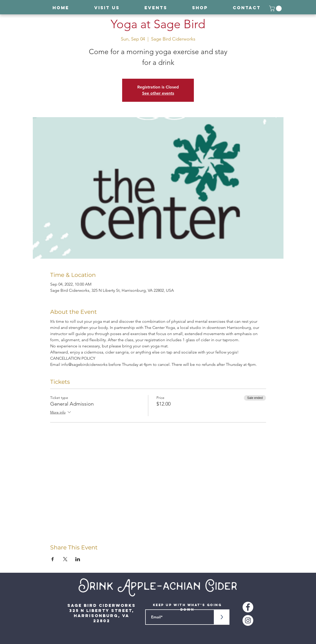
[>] (222, 617)
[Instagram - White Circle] (248, 620)
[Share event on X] (65, 559)
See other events (158, 93)
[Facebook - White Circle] (248, 607)
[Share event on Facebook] (53, 559)
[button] (276, 8)
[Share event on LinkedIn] (78, 559)
